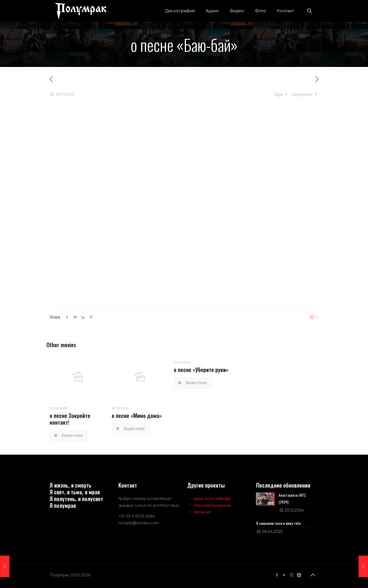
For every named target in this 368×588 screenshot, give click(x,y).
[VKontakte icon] (299, 575)
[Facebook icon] (277, 575)
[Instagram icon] (292, 575)
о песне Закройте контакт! (70, 419)
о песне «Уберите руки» (201, 369)
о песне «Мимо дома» (137, 415)
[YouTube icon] (284, 575)
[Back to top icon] (313, 575)
